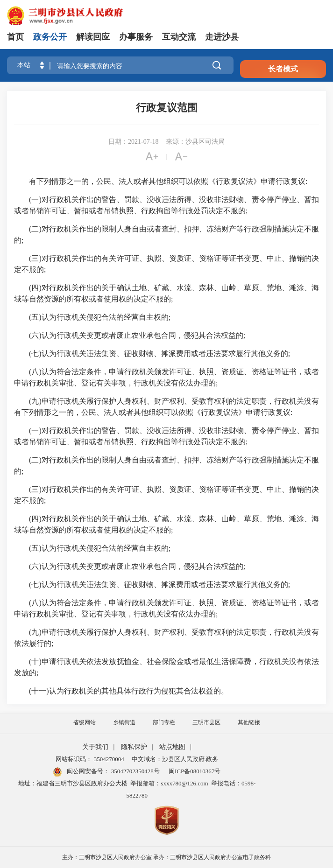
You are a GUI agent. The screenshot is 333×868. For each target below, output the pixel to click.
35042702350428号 (134, 771)
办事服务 (136, 37)
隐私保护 (134, 747)
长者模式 (283, 69)
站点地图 (172, 747)
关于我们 (95, 747)
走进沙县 (222, 37)
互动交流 (179, 37)
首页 (15, 37)
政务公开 (50, 37)
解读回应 (93, 37)
